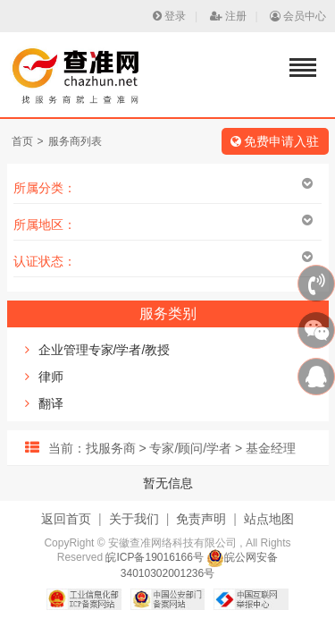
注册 (228, 16)
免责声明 (201, 519)
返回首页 (66, 519)
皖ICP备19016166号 (154, 557)
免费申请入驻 (275, 141)
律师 (51, 377)
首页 (22, 141)
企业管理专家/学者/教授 (105, 350)
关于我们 (134, 519)
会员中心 (298, 16)
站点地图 (269, 519)
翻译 (51, 403)
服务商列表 (75, 141)
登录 (169, 16)
